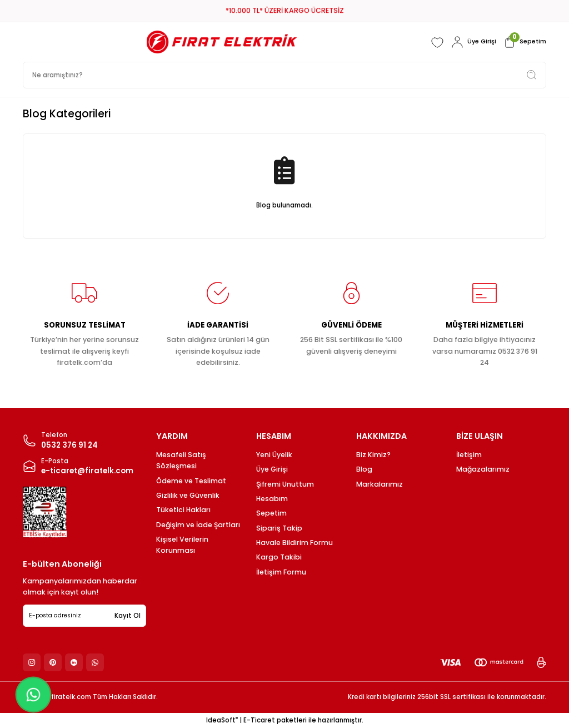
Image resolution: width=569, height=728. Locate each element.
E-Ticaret (259, 720)
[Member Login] (471, 42)
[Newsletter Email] (84, 616)
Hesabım (272, 499)
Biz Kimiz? (373, 455)
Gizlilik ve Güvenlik (188, 495)
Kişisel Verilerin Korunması (182, 545)
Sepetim (271, 513)
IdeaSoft (222, 720)
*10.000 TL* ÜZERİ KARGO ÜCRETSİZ (285, 11)
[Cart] (524, 42)
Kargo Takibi (279, 557)
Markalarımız (380, 484)
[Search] (284, 75)
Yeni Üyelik (274, 455)
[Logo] (220, 42)
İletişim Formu (281, 572)
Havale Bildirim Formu (295, 543)
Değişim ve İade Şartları (198, 525)
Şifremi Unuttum (285, 484)
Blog (364, 469)
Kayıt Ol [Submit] (128, 616)
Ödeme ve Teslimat (191, 481)
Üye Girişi (272, 469)
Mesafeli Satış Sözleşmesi (181, 460)
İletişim (469, 455)
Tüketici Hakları (183, 510)
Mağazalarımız (483, 469)
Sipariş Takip (279, 528)
